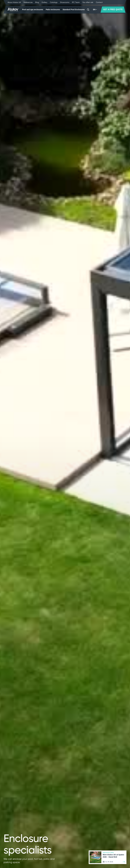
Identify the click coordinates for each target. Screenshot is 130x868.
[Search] (88, 10)
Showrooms (65, 2)
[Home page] (13, 10)
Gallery (44, 2)
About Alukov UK (14, 2)
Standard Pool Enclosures (74, 10)
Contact (99, 2)
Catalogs (54, 2)
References (28, 2)
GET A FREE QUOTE (113, 9)
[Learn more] (124, 862)
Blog (37, 2)
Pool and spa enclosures (33, 10)
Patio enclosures (53, 10)
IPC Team (76, 2)
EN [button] (95, 10)
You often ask (88, 2)
